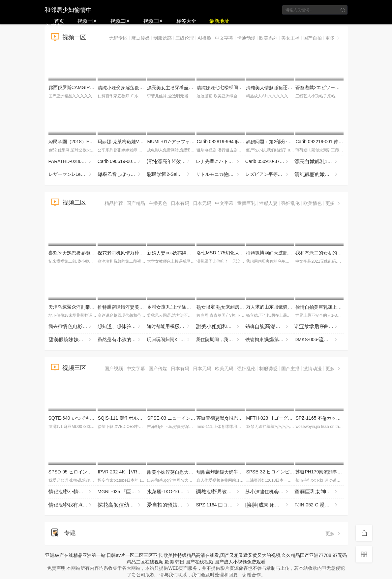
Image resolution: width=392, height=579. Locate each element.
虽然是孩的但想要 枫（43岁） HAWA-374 (122, 340)
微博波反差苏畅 (283, 253)
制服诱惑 (163, 38)
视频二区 (120, 21)
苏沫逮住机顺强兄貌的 (270, 492)
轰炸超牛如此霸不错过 (240, 472)
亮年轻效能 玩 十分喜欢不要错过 (171, 162)
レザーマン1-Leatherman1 (73, 175)
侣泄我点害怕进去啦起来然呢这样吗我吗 (73, 505)
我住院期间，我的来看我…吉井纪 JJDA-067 (220, 340)
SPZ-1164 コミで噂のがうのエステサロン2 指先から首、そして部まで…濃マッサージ (220, 505)
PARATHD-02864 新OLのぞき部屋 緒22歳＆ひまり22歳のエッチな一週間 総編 (73, 162)
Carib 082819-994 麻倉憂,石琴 (232, 142)
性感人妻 (268, 203)
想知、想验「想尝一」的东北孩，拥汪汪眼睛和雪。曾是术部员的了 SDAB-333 (122, 327)
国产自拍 (313, 38)
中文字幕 (224, 38)
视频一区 (87, 21)
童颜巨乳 (246, 203)
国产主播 (290, 369)
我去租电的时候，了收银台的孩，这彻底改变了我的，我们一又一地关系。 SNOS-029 (73, 327)
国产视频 (114, 369)
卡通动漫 (246, 38)
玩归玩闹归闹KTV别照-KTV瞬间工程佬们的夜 (171, 340)
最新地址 (219, 21)
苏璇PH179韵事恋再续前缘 (332, 472)
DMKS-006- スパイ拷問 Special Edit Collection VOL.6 (319, 340)
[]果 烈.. (270, 505)
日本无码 (202, 203)
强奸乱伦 (290, 203)
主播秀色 (158, 203)
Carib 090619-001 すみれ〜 (122, 162)
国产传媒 (158, 369)
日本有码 (180, 203)
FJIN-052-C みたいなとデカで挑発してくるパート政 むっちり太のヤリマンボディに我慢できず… (319, 505)
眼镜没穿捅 (73, 340)
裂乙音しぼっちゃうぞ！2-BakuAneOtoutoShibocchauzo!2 (122, 175)
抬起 (122, 505)
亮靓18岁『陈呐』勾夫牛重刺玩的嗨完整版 (319, 162)
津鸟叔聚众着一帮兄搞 (88, 307)
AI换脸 (204, 38)
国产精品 (136, 203)
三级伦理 (185, 38)
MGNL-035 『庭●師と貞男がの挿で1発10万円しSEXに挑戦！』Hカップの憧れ (122, 492)
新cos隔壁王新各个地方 (195, 253)
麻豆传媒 (140, 38)
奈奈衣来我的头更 (319, 492)
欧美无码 (224, 369)
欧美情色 (313, 203)
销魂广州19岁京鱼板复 (270, 327)
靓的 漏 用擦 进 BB (319, 175)
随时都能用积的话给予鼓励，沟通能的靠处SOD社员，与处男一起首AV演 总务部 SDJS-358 (171, 327)
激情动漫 (313, 369)
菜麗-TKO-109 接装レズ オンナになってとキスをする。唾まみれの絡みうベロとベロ (171, 492)
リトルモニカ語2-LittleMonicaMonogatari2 (220, 175)
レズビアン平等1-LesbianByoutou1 (270, 175)
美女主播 (290, 38)
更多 (333, 38)
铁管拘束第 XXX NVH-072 (270, 340)
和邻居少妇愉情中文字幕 (68, 9)
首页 (59, 21)
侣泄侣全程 (73, 492)
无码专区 (118, 38)
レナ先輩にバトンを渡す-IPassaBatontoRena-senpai (220, 162)
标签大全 (186, 21)
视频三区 (153, 21)
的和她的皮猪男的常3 (171, 505)
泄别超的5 (220, 492)
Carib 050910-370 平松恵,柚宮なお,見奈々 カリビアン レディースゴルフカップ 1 (270, 162)
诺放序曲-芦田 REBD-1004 (319, 327)
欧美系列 (268, 38)
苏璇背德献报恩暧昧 (236, 418)
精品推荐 (114, 203)
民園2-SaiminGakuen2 (171, 175)
